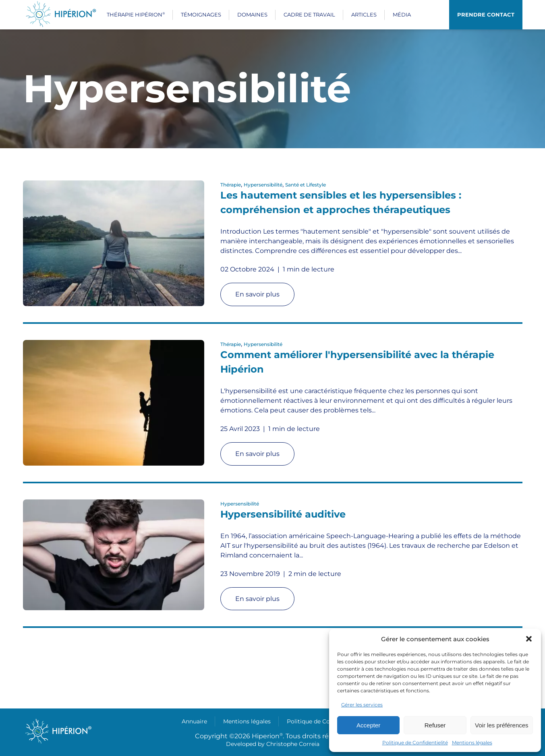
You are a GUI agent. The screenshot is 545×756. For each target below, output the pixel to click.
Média (402, 14)
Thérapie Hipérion (136, 14)
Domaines (252, 14)
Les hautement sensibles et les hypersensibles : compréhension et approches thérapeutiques (341, 202)
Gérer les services (362, 705)
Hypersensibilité (263, 185)
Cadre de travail (309, 14)
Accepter (368, 725)
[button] (529, 639)
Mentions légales (472, 743)
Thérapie (231, 185)
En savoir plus (257, 294)
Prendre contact (486, 14)
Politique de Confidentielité (415, 743)
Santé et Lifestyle (306, 185)
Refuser (435, 725)
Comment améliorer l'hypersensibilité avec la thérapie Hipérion (357, 362)
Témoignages (201, 14)
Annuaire (194, 721)
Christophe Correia (293, 744)
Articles (364, 14)
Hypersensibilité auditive (283, 514)
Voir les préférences (502, 725)
